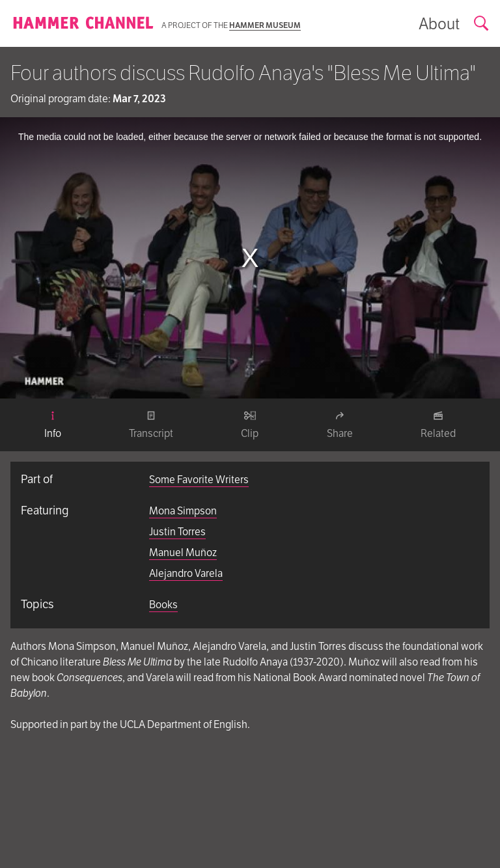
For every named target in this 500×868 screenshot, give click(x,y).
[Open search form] (482, 24)
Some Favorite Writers (199, 480)
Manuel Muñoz (183, 553)
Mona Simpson (183, 511)
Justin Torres (177, 532)
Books (163, 605)
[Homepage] (83, 24)
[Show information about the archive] (439, 24)
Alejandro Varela (186, 573)
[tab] (53, 425)
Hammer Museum (265, 25)
